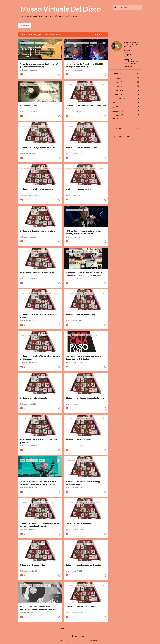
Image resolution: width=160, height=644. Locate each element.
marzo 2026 (117, 82)
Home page (25, 26)
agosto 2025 (117, 107)
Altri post (63, 628)
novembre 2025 (119, 99)
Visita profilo (128, 67)
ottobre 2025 (117, 103)
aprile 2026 (117, 78)
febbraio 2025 (118, 111)
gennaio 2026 (118, 90)
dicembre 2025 (118, 95)
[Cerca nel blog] (130, 7)
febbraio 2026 (118, 86)
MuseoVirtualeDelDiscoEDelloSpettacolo (131, 44)
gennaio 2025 (118, 115)
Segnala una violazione (122, 137)
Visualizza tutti (100, 35)
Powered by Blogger (80, 636)
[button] (59, 75)
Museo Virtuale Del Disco (61, 9)
